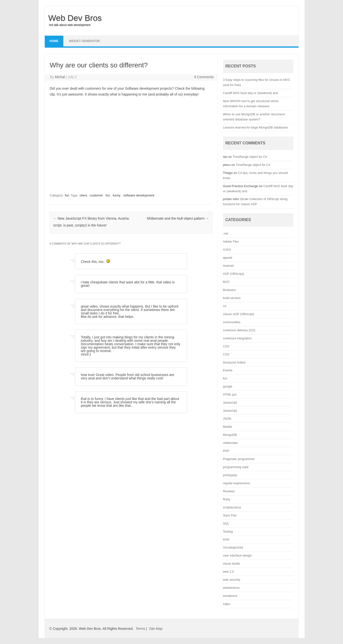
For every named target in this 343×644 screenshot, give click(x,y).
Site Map (156, 629)
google (228, 386)
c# (225, 306)
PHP (226, 451)
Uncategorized (233, 547)
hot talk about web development (70, 25)
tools (226, 539)
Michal (60, 77)
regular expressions (237, 483)
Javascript (230, 402)
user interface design (237, 555)
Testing (228, 531)
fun (67, 195)
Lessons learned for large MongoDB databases (255, 127)
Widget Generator (84, 41)
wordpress (230, 596)
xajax (227, 604)
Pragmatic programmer (239, 459)
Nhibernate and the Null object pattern (178, 218)
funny (117, 195)
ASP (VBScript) (234, 274)
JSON (227, 419)
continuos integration (237, 338)
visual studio (232, 563)
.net (226, 233)
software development (139, 195)
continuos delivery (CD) (239, 330)
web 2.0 (228, 572)
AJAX (227, 250)
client (83, 195)
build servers (232, 298)
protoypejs (230, 475)
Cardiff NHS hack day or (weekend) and (250, 93)
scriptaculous (232, 507)
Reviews (229, 491)
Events (228, 370)
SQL (226, 523)
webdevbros (231, 588)
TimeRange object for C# (250, 157)
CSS (226, 346)
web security (232, 580)
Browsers (229, 290)
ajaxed (228, 258)
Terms (140, 629)
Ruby (227, 499)
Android (228, 266)
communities (232, 322)
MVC (226, 282)
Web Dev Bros (75, 18)
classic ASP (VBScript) (239, 314)
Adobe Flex (231, 241)
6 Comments (204, 77)
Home (54, 41)
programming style (236, 467)
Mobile (228, 427)
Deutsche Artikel (234, 362)
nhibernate (230, 443)
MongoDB (230, 435)
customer (96, 195)
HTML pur (230, 394)
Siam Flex (230, 515)
